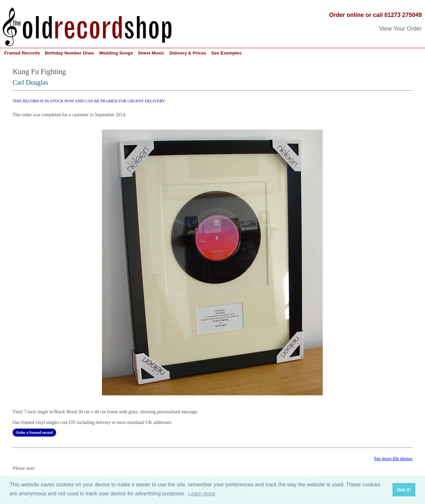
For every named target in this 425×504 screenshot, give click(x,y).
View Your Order (400, 29)
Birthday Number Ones (69, 53)
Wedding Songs (116, 53)
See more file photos (393, 459)
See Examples (226, 53)
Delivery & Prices (188, 53)
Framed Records (22, 53)
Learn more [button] (202, 494)
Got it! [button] (404, 490)
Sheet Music (151, 53)
